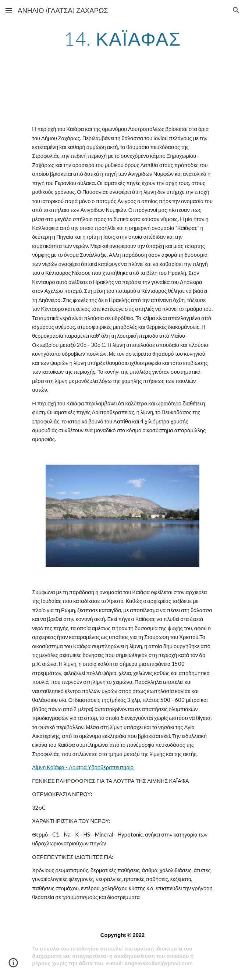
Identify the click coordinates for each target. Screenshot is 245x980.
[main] (122, 39)
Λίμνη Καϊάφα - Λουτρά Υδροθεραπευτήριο (83, 767)
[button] (9, 10)
